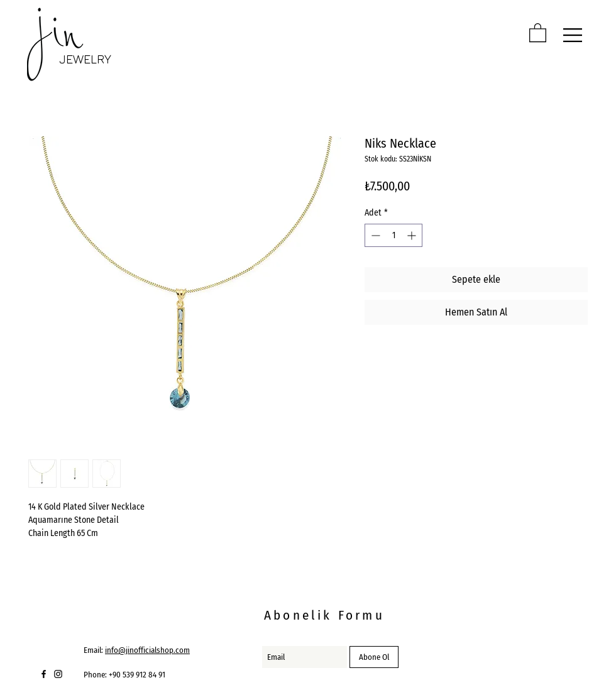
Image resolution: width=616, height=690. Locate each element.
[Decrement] (374, 235)
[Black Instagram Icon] (58, 674)
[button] (538, 32)
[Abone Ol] (374, 657)
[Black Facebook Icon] (44, 674)
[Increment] (413, 235)
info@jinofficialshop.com (147, 650)
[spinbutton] (393, 235)
